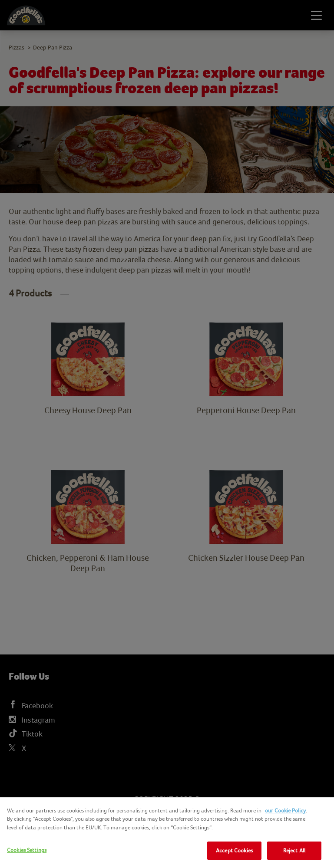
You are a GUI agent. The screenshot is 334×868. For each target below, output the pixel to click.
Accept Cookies (234, 850)
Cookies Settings (27, 850)
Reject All (294, 850)
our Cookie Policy (285, 810)
